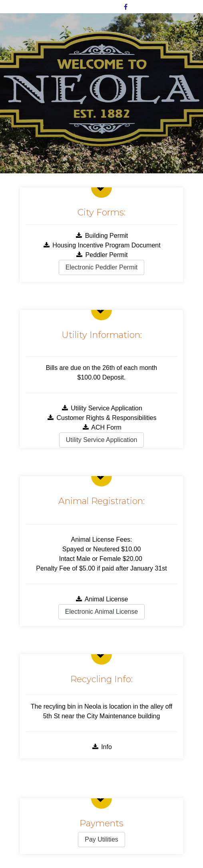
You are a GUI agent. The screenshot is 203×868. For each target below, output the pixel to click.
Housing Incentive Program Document (101, 245)
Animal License (102, 599)
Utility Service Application (101, 408)
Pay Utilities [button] (101, 839)
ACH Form (101, 427)
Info (101, 747)
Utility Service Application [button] (102, 440)
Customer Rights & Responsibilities (102, 418)
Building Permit (102, 236)
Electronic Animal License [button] (101, 612)
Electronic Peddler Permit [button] (102, 267)
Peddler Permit (102, 255)
